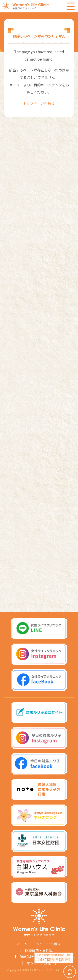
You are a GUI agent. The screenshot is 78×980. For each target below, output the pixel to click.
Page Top (70, 972)
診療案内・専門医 (39, 950)
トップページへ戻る (39, 103)
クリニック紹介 (48, 944)
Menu (71, 6)
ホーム (22, 944)
